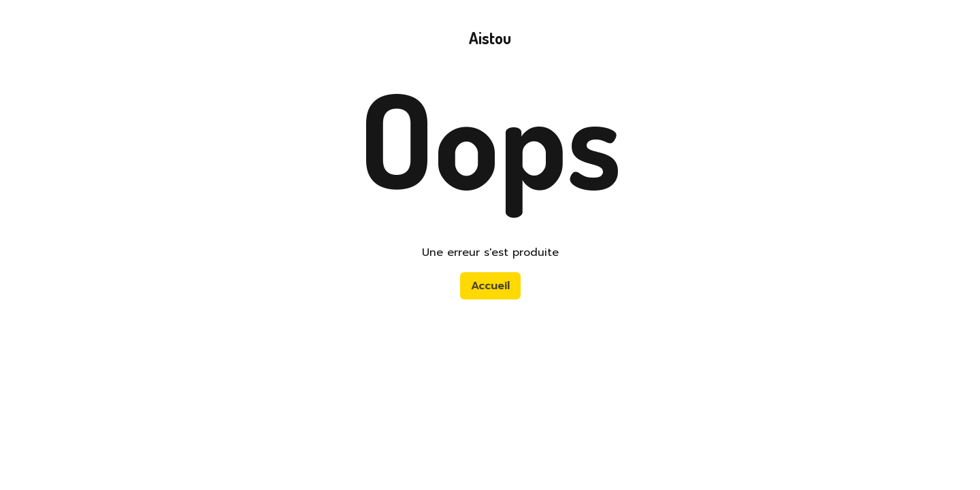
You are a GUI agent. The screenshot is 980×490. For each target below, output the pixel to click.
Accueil (490, 286)
